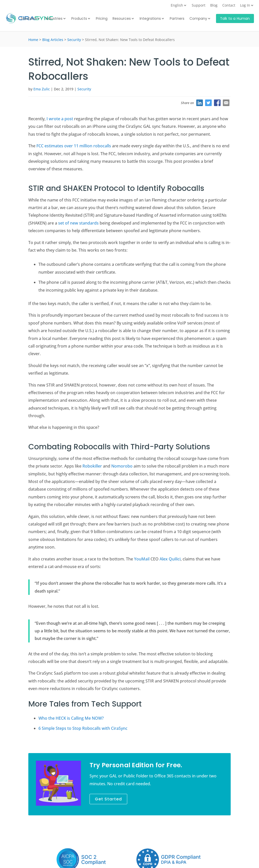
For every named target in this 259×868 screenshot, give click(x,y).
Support (199, 6)
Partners (177, 19)
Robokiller (92, 466)
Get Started (108, 799)
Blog (214, 6)
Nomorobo (122, 466)
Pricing (102, 19)
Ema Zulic (42, 89)
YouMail (142, 559)
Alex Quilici (170, 559)
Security (74, 40)
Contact (229, 6)
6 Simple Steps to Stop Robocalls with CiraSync (83, 728)
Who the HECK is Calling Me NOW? (71, 718)
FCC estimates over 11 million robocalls (74, 146)
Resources (122, 19)
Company (198, 19)
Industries (54, 19)
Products (79, 19)
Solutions (29, 19)
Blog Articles (53, 40)
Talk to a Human (235, 18)
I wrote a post (60, 119)
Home (33, 40)
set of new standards (78, 223)
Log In (245, 6)
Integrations (150, 19)
